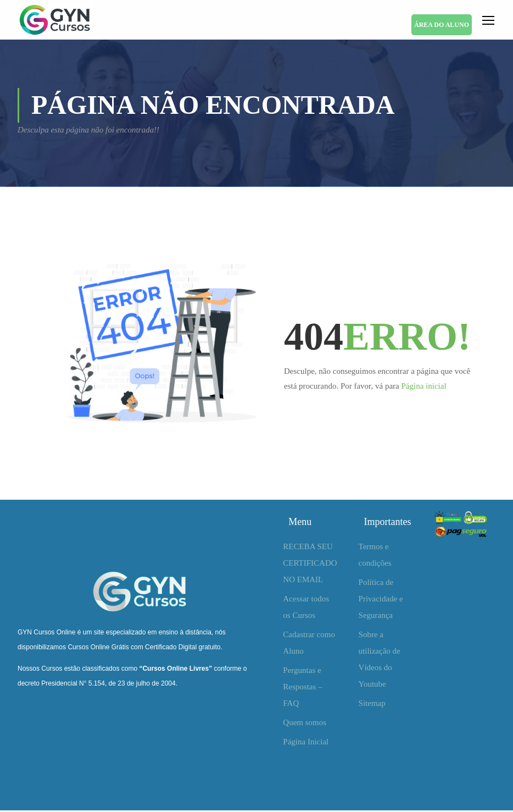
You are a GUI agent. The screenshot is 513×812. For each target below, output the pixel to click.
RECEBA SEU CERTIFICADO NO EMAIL (310, 565)
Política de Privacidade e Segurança (381, 600)
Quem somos (305, 724)
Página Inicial (306, 743)
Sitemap (372, 705)
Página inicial (423, 388)
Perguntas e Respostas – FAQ (302, 688)
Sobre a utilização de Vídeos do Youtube (380, 661)
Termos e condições (375, 556)
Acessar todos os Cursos (306, 609)
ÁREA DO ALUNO (442, 25)
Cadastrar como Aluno (309, 644)
